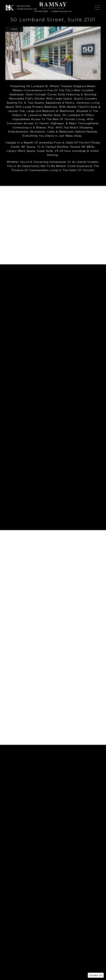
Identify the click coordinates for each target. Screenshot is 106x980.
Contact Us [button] (96, 975)
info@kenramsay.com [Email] (27, 9)
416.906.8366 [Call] (24, 6)
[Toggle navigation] (98, 8)
